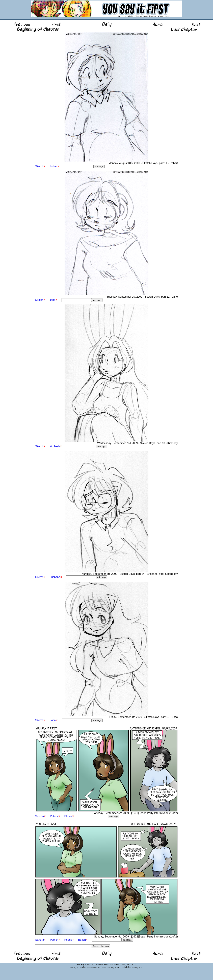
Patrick (54, 816)
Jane (52, 300)
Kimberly (55, 446)
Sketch (39, 166)
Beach (82, 940)
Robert (54, 166)
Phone (68, 816)
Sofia (52, 720)
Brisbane (55, 577)
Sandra (40, 816)
